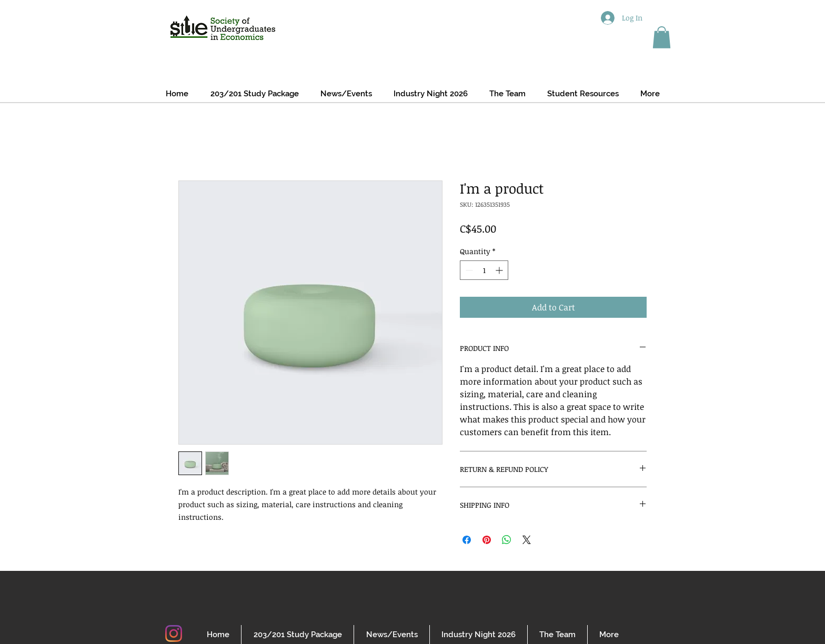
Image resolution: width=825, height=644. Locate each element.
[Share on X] (527, 540)
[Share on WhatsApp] (507, 540)
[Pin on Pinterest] (487, 540)
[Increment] (500, 270)
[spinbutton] (484, 270)
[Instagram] (174, 633)
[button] (662, 37)
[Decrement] (468, 270)
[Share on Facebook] (467, 540)
